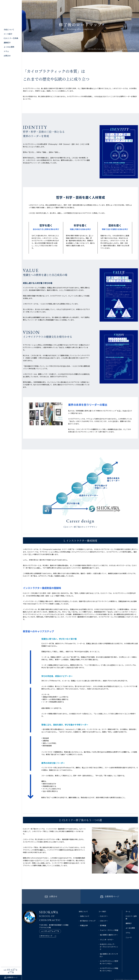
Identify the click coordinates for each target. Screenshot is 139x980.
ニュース (129, 932)
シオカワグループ (45, 932)
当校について (9, 30)
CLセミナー (104, 911)
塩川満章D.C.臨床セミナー (109, 930)
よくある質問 (9, 47)
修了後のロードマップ (88, 916)
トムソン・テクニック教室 (109, 925)
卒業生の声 (84, 920)
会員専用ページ (12, 977)
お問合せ (7, 56)
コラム (6, 51)
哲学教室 (103, 920)
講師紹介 (7, 43)
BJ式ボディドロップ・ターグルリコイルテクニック (109, 942)
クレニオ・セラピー (107, 934)
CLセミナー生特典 (11, 38)
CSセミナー (104, 916)
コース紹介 (8, 34)
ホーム (128, 906)
